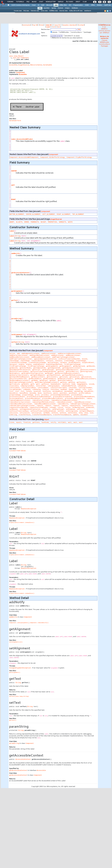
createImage (69, 361)
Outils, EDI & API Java (76, 11)
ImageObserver (24, 65)
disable (64, 363)
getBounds (91, 366)
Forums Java (18, 11)
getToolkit (81, 382)
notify (53, 422)
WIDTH (70, 222)
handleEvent (56, 384)
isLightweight (15, 390)
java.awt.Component (21, 58)
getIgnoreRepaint (38, 375)
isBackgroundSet (27, 386)
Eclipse (67, 8)
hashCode (45, 422)
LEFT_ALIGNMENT (49, 214)
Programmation (78, 5)
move (40, 393)
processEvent (77, 395)
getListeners (52, 377)
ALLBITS (19, 222)
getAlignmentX (52, 366)
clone (12, 422)
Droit (78, 2)
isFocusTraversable (59, 388)
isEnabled (82, 386)
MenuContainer (36, 65)
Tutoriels (20, 2)
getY (38, 384)
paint (56, 393)
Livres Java (44, 11)
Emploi (61, 2)
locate (29, 391)
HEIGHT (43, 222)
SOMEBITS (62, 222)
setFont (61, 411)
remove (89, 399)
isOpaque (27, 390)
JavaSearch (88, 11)
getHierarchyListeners (19, 375)
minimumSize (57, 391)
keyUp (71, 390)
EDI (70, 5)
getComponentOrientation (20, 370)
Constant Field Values (17, 451)
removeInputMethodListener (43, 402)
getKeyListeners (38, 377)
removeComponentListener (20, 400)
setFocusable (82, 409)
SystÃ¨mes (108, 5)
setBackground (78, 407)
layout (78, 390)
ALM (43, 5)
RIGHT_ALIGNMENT (64, 214)
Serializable (47, 65)
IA (38, 5)
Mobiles (99, 5)
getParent (44, 381)
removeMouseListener (82, 402)
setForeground (72, 411)
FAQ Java (26, 11)
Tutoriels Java (35, 11)
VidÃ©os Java (53, 11)
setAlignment (17, 335)
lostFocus (47, 391)
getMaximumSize (35, 379)
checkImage (14, 361)
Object (46, 420)
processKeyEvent (16, 399)
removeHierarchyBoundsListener (64, 400)
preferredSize (85, 393)
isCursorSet (41, 386)
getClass (36, 422)
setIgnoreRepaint (87, 411)
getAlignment (17, 291)
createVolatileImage (18, 363)
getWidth (25, 384)
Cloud (34, 5)
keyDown (64, 390)
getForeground (86, 372)
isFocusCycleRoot (29, 388)
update (76, 415)
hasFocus (66, 384)
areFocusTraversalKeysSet (69, 359)
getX (32, 384)
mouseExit (14, 393)
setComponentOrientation (30, 409)
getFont (61, 372)
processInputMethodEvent (84, 397)
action (12, 354)
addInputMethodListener (39, 355)
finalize (27, 422)
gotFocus (45, 384)
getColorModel (25, 368)
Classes (105, 40)
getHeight (49, 373)
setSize (55, 413)
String (18, 236)
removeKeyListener (64, 402)
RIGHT (13, 200)
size (92, 413)
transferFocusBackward (42, 415)
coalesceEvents (38, 361)
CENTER (14, 171)
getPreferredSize (65, 381)
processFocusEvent (17, 397)
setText (14, 342)
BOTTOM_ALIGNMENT (17, 214)
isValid (46, 390)
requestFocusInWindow (19, 407)
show (81, 413)
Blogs (34, 2)
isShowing (36, 390)
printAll (45, 395)
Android (60, 8)
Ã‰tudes (70, 2)
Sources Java (63, 11)
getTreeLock (15, 384)
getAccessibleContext (20, 273)
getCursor (36, 370)
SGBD (87, 5)
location (37, 391)
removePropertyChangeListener (83, 404)
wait (70, 422)
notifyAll (62, 422)
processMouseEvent (33, 399)
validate (84, 415)
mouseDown (68, 391)
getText (14, 300)
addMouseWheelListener (41, 357)
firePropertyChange (72, 364)
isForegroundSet (85, 388)
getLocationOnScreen (18, 379)
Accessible (13, 65)
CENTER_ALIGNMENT (33, 214)
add (18, 354)
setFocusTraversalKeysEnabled (43, 411)
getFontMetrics (72, 372)
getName (34, 381)
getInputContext (54, 375)
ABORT (12, 222)
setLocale (14, 413)
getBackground (79, 366)
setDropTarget (58, 409)
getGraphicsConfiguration (32, 373)
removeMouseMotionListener (21, 404)
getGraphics (15, 373)
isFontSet (73, 388)
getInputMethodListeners (73, 375)
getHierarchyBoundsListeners (67, 373)
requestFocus (75, 406)
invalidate (14, 386)
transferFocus (25, 415)
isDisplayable (54, 386)
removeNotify (63, 404)
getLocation (74, 377)
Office (93, 5)
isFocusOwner (43, 388)
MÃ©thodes (105, 42)
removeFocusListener (41, 400)
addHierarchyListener (19, 355)
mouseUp (33, 393)
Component (20, 73)
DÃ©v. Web (63, 5)
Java (56, 5)
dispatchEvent (88, 363)
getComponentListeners (72, 368)
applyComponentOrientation (45, 359)
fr (103, 27)
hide (73, 384)
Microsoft (49, 5)
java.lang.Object (16, 56)
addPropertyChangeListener (63, 357)
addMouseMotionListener (19, 357)
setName (46, 413)
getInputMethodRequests (19, 377)
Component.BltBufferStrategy (53, 157)
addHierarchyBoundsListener (70, 354)
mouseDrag (78, 391)
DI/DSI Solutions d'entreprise (21, 5)
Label (12, 231)
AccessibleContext (10, 275)
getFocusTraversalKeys (19, 372)
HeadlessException (29, 509)
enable (21, 364)
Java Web (46, 8)
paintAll (63, 393)
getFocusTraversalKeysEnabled (43, 372)
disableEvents (74, 363)
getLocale (64, 377)
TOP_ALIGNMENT (78, 214)
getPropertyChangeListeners (21, 382)
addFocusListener (49, 354)
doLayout (13, 364)
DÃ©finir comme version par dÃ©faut (104, 31)
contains (50, 361)
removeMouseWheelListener (45, 404)
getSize (63, 382)
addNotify (15, 254)
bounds (85, 359)
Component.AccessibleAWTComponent (24, 157)
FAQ (28, 2)
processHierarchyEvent (63, 397)
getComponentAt (40, 368)
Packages (105, 46)
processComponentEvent (60, 395)
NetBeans (75, 8)
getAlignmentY (65, 366)
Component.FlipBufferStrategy (79, 157)
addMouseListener (73, 355)
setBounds (90, 407)
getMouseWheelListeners (19, 381)
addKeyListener (58, 355)
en (105, 27)
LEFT (13, 185)
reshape (53, 407)
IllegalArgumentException (20, 668)
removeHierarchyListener (20, 402)
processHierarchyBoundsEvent (39, 397)
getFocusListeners (88, 370)
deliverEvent (53, 363)
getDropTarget (48, 370)
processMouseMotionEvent (53, 399)
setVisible (72, 413)
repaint (40, 406)
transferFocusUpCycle (62, 415)
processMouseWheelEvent (75, 399)
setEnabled (70, 409)
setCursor (46, 409)
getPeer (53, 381)
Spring (54, 8)
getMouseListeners (65, 379)
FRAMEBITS (35, 222)
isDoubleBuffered (69, 386)
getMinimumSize (49, 379)
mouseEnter (89, 391)
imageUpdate (82, 384)
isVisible (55, 390)
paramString (16, 319)
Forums (10, 2)
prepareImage (15, 395)
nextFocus (47, 393)
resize (60, 407)
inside (92, 384)
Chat (41, 2)
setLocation (25, 413)
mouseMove (24, 393)
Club (85, 2)
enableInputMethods (54, 364)
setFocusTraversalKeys (19, 411)
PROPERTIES (53, 222)
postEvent (73, 393)
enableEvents (39, 364)
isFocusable (15, 388)
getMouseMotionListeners (85, 379)
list (84, 390)
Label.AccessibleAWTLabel (22, 139)
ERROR (26, 222)
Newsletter (51, 2)
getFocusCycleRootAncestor (67, 370)
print (37, 395)
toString (13, 415)
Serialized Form (15, 121)
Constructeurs (105, 44)
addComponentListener (31, 354)
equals (19, 422)
